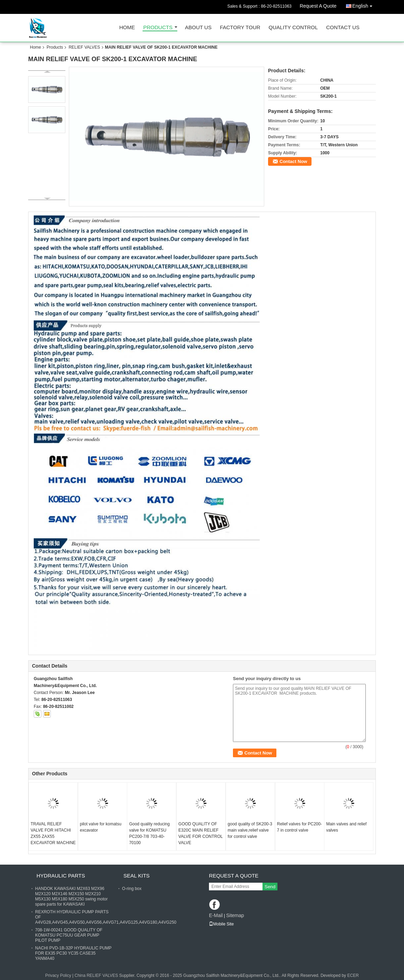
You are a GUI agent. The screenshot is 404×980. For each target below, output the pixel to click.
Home (127, 28)
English (364, 5)
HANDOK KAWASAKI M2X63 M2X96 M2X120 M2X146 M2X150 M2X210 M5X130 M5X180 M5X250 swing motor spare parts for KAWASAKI (71, 896)
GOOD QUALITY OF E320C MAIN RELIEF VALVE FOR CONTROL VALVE (200, 833)
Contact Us (343, 28)
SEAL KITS (136, 876)
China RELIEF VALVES (96, 975)
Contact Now (293, 161)
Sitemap (235, 915)
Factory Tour (240, 28)
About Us (198, 28)
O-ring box (132, 889)
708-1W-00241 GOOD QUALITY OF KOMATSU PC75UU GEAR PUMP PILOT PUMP (69, 935)
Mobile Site (221, 924)
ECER (353, 975)
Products (158, 28)
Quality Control (293, 28)
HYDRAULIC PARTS (61, 876)
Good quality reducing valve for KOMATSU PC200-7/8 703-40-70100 (149, 833)
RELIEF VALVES (84, 47)
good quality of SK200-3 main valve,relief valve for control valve (250, 830)
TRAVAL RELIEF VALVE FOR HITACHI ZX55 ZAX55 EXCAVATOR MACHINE (53, 833)
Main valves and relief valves (346, 827)
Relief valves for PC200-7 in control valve (300, 827)
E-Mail (216, 915)
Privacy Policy (58, 975)
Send (270, 887)
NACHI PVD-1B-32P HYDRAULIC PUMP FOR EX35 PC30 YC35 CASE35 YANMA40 (73, 953)
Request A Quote (318, 6)
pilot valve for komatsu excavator (101, 827)
